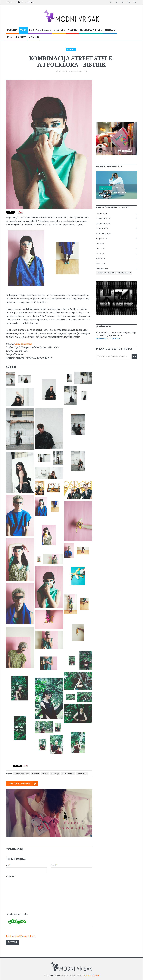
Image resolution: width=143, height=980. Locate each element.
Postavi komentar (23, 784)
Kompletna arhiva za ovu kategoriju (114, 273)
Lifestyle (59, 30)
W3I (85, 975)
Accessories (106, 188)
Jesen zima (82, 774)
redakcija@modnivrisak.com (109, 338)
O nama (9, 2)
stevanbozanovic (23, 344)
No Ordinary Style (91, 30)
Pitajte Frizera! (16, 37)
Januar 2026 (102, 214)
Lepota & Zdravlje (40, 30)
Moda (23, 30)
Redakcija (19, 2)
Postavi (12, 942)
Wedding (72, 30)
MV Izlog (34, 37)
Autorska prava (93, 975)
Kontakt (30, 2)
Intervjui (110, 30)
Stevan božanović (22, 774)
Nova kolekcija (68, 774)
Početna (12, 30)
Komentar (10, 876)
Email (54, 865)
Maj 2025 (100, 254)
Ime (8, 865)
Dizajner (36, 774)
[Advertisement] (117, 97)
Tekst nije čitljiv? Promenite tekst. (20, 936)
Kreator (45, 774)
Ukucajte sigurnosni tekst (17, 914)
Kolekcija (55, 774)
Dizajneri (71, 49)
